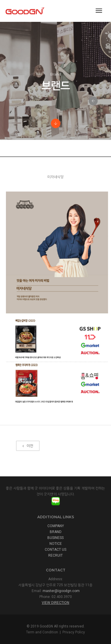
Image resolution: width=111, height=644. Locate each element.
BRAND (56, 532)
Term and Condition (42, 632)
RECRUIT (55, 555)
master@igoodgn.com (61, 591)
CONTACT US (55, 550)
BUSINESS (55, 538)
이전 (28, 458)
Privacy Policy (74, 632)
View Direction (55, 603)
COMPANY (56, 526)
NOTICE (56, 544)
